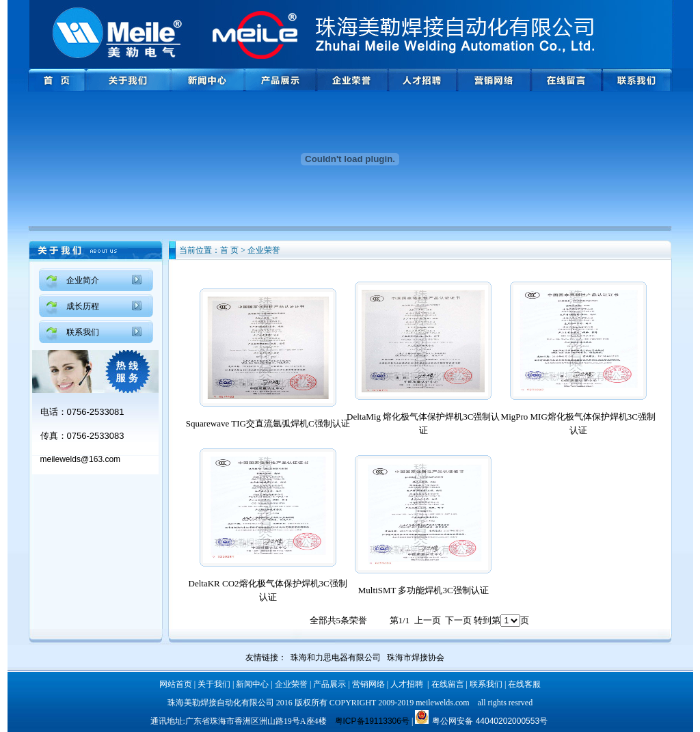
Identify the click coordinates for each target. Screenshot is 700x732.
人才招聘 (407, 684)
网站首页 (176, 684)
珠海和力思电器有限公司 (336, 658)
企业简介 (83, 280)
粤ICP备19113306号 (372, 721)
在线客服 (524, 684)
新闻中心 (252, 684)
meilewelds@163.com (81, 459)
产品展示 (329, 684)
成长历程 (83, 306)
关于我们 (214, 684)
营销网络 (368, 684)
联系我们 (83, 332)
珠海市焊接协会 (416, 658)
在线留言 (448, 684)
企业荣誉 (291, 684)
